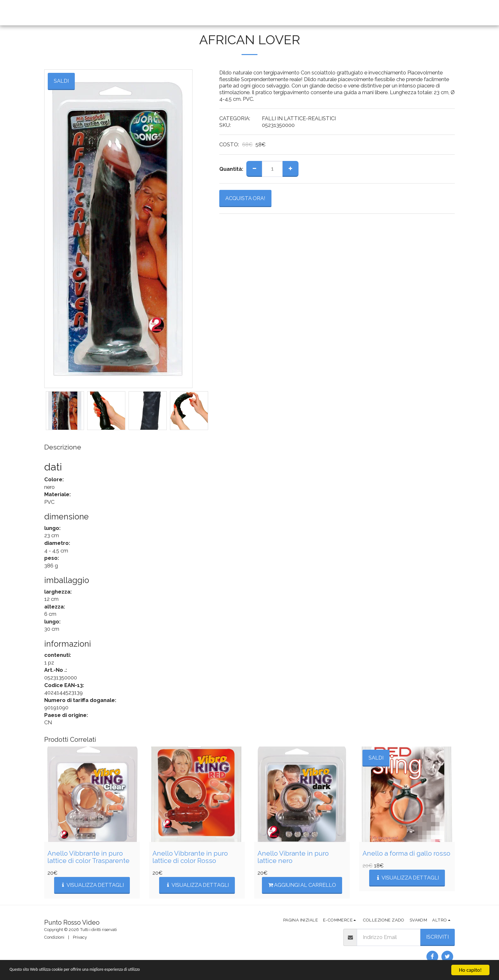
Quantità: (231, 169)
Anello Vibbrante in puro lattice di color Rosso (190, 857)
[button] (277, 13)
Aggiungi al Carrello (302, 885)
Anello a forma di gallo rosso (406, 853)
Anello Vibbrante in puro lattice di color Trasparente (88, 857)
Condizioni (54, 937)
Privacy (80, 937)
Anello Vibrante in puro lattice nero (293, 857)
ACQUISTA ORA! (245, 198)
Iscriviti (437, 937)
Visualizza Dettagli (92, 885)
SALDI (376, 758)
